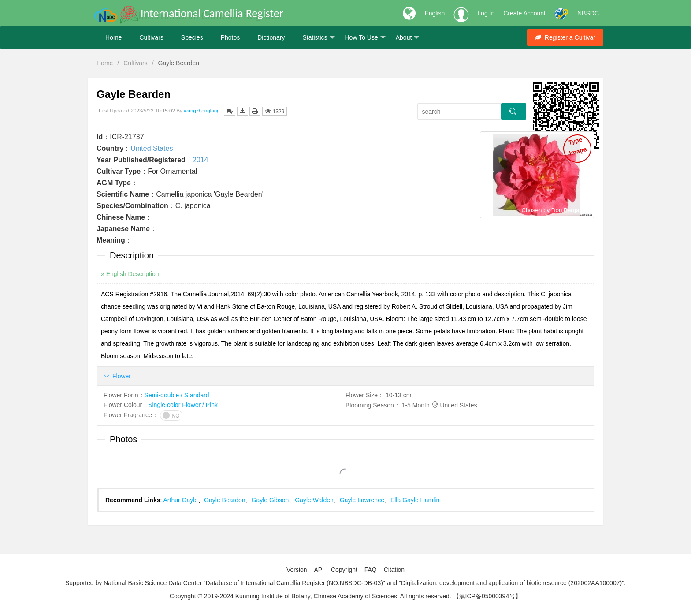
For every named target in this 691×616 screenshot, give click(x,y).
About (408, 38)
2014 (201, 160)
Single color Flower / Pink (183, 405)
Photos (230, 37)
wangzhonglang (202, 110)
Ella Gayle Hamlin (415, 500)
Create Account (524, 13)
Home (113, 37)
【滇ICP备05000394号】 (487, 596)
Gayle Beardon (225, 500)
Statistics (318, 38)
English (435, 13)
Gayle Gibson (270, 500)
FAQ (371, 570)
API (319, 570)
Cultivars (151, 37)
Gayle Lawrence (362, 500)
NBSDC (588, 13)
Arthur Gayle (181, 500)
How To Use (365, 38)
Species (192, 37)
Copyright (344, 570)
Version (297, 570)
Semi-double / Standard (177, 395)
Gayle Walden (314, 500)
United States (152, 148)
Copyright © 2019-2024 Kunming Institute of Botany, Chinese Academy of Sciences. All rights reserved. (310, 596)
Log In (486, 13)
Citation (394, 570)
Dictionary (271, 37)
